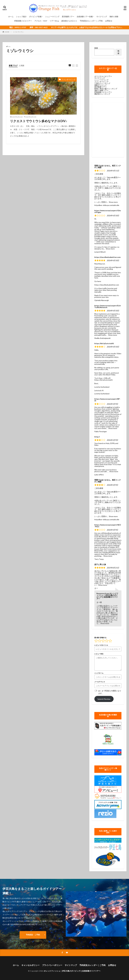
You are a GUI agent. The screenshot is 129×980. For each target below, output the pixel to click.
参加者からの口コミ (69, 21)
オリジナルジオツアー (103, 76)
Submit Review (104, 699)
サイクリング (102, 17)
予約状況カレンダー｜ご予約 (91, 21)
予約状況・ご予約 (33, 935)
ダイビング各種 (35, 17)
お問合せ (109, 21)
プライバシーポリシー (52, 965)
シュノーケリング (52, 17)
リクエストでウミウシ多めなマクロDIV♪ (39, 121)
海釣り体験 (114, 17)
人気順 (22, 65)
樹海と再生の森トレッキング (106, 89)
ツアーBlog (54, 21)
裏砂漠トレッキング (102, 94)
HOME (7, 32)
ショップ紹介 (21, 17)
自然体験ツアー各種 (85, 17)
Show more (113, 202)
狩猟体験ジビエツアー (23, 21)
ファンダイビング (68, 79)
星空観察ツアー (68, 17)
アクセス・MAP (41, 21)
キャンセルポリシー (30, 965)
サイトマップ (71, 965)
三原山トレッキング (102, 83)
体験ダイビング (101, 85)
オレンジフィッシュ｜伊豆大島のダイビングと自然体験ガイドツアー (72, 971)
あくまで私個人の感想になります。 (110, 692)
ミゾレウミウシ (18, 32)
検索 (96, 48)
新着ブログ (13, 65)
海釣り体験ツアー (101, 90)
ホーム (11, 17)
